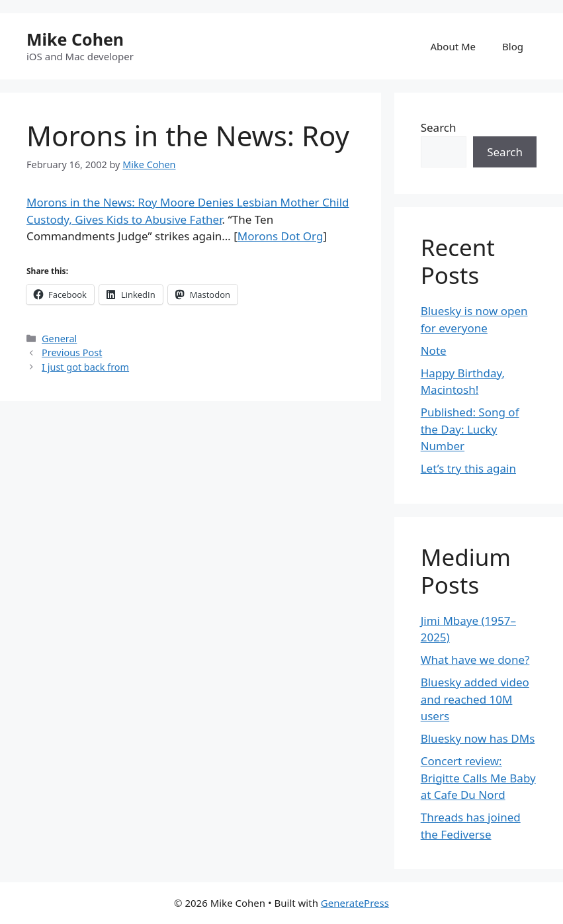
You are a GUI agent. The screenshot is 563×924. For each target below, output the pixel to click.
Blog (513, 46)
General (59, 339)
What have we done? (475, 660)
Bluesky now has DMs (478, 738)
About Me (454, 46)
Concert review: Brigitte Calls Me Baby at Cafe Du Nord (478, 778)
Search (439, 127)
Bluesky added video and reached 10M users (475, 699)
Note (434, 350)
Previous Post (72, 352)
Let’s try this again (468, 468)
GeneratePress (355, 903)
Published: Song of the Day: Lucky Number (470, 429)
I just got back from (85, 367)
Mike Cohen (75, 39)
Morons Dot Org (281, 236)
